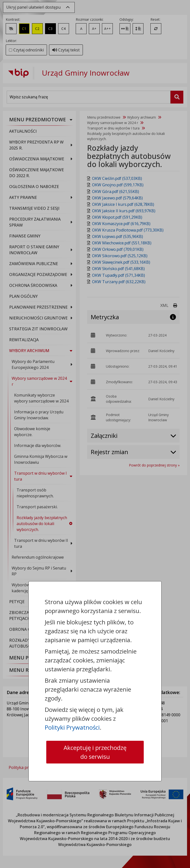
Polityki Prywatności (72, 727)
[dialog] (95, 434)
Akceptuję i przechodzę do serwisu (95, 752)
